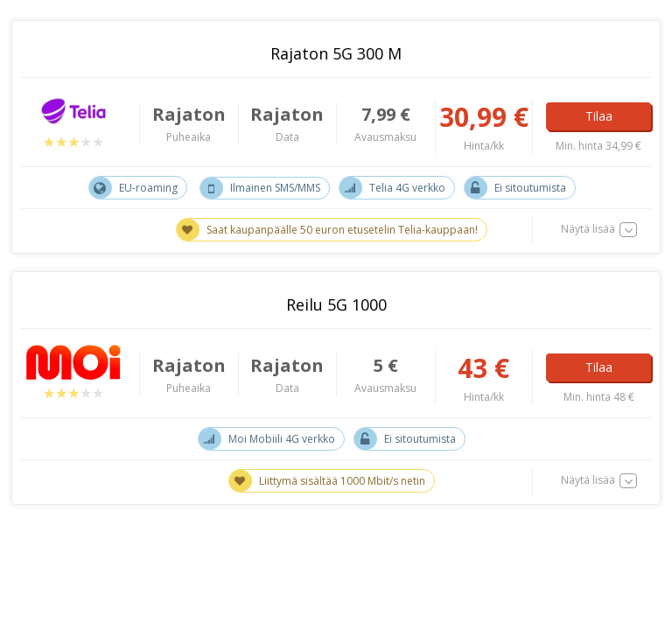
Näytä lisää (588, 229)
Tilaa (599, 116)
